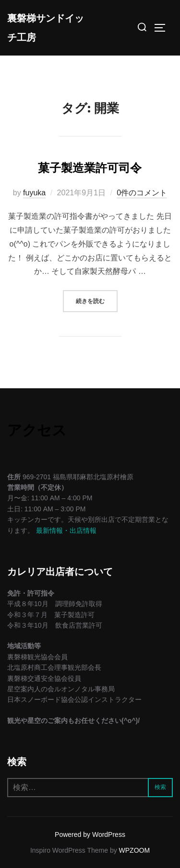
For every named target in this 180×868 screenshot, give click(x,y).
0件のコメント (142, 193)
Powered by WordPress (90, 834)
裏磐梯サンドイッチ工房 (46, 28)
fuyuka (34, 193)
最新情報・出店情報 (66, 530)
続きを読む (97, 300)
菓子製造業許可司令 (90, 168)
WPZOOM (135, 850)
